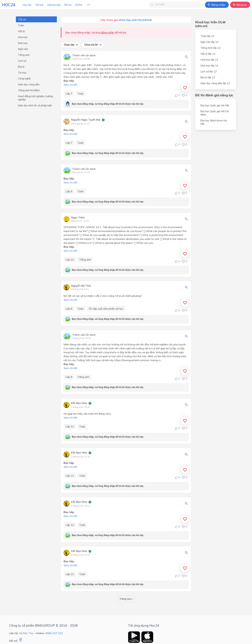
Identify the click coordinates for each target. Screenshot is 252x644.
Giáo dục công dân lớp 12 (215, 83)
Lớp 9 (69, 191)
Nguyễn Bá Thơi (81, 286)
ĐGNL (79, 5)
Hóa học (23, 37)
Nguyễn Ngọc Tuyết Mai (86, 120)
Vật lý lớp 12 (208, 54)
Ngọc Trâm (78, 218)
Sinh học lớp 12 (209, 65)
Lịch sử (22, 61)
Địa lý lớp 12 (208, 77)
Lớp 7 (69, 94)
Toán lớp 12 (207, 36)
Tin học (22, 73)
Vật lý (21, 31)
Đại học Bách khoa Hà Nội (213, 122)
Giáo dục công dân (29, 84)
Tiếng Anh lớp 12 (211, 48)
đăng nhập (108, 32)
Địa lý (21, 67)
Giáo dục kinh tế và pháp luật (35, 105)
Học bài (27, 5)
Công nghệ (24, 78)
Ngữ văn (23, 49)
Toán (21, 25)
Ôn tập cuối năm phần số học (106, 309)
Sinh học (23, 43)
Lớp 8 (69, 309)
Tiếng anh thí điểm (29, 90)
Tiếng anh (24, 55)
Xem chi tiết (70, 85)
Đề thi (68, 5)
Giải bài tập (54, 5)
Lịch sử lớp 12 (209, 71)
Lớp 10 (70, 260)
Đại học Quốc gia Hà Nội (215, 105)
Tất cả (22, 19)
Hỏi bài (39, 5)
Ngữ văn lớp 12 (209, 42)
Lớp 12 (70, 426)
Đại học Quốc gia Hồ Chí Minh (215, 113)
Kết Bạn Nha (79, 403)
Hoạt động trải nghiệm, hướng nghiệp (35, 98)
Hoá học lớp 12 (209, 60)
